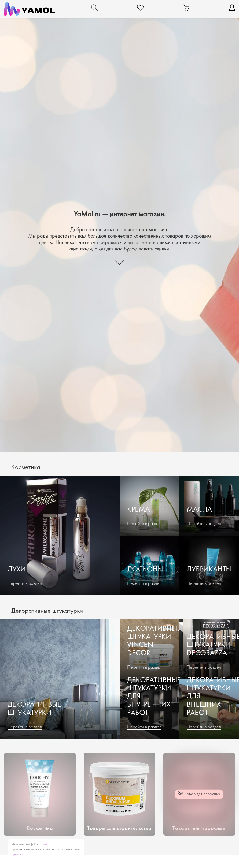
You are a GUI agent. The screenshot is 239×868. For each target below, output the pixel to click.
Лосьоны (145, 570)
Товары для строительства (119, 829)
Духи (17, 570)
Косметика (40, 829)
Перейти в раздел (25, 584)
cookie (43, 845)
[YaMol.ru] (29, 9)
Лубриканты (209, 570)
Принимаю (18, 854)
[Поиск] (94, 9)
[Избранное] (140, 9)
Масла (199, 510)
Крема (138, 510)
